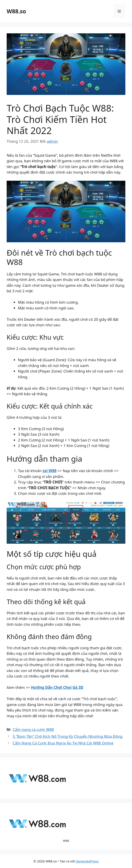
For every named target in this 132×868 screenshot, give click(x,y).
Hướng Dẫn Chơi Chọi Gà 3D (57, 687)
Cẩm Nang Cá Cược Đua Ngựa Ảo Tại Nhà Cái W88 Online (63, 743)
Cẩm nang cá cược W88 (33, 729)
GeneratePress (87, 861)
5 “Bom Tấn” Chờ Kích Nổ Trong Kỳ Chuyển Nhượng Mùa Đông (68, 736)
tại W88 (49, 471)
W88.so (16, 11)
